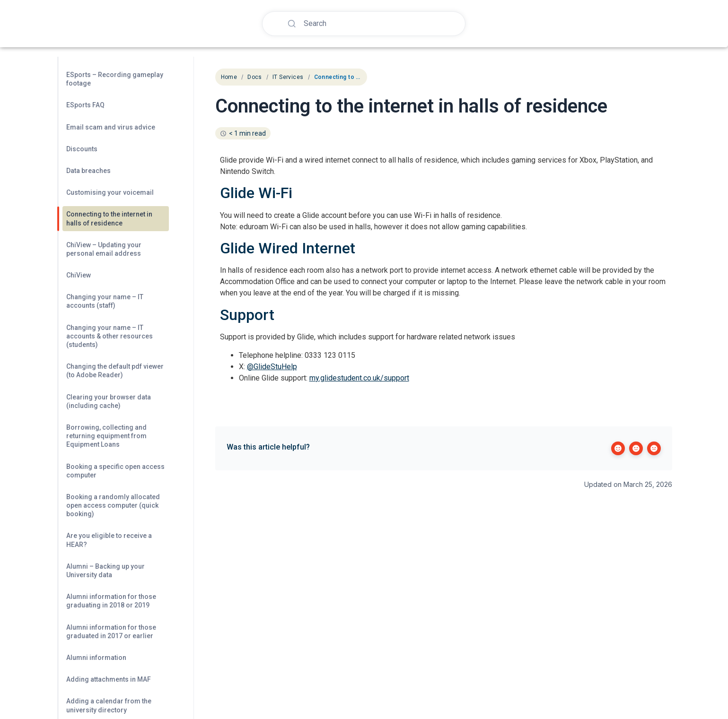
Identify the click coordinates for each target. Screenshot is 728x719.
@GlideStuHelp (272, 367)
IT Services (288, 77)
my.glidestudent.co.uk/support (359, 378)
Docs (255, 77)
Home (229, 77)
